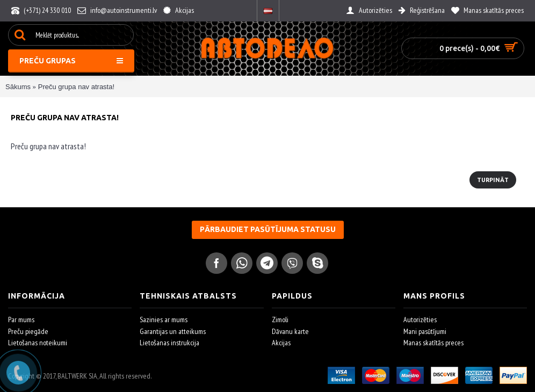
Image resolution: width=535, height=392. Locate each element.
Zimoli (280, 320)
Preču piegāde (28, 331)
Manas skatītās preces (433, 343)
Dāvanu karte (290, 331)
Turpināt (493, 180)
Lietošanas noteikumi (38, 343)
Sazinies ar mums (164, 320)
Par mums (21, 320)
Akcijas (281, 343)
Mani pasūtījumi (425, 331)
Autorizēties (420, 320)
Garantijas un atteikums (173, 331)
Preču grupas (71, 61)
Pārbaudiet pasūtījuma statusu (268, 229)
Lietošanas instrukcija (169, 343)
